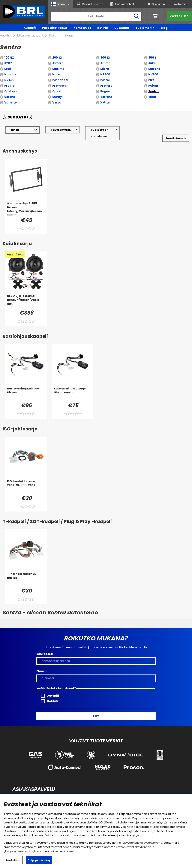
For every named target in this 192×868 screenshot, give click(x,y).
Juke (152, 58)
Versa (57, 97)
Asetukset (13, 860)
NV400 (9, 75)
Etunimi (42, 666)
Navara (10, 69)
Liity (96, 710)
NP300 (105, 69)
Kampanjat (82, 28)
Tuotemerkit (145, 28)
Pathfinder (60, 75)
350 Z (152, 52)
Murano (154, 63)
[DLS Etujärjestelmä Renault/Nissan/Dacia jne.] (26, 296)
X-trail (105, 97)
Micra (105, 63)
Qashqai (11, 86)
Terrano (106, 91)
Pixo (151, 75)
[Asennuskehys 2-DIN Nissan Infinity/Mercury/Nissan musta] (26, 203)
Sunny (57, 91)
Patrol (105, 75)
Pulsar (153, 80)
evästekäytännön (139, 847)
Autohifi (30, 28)
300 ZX (105, 52)
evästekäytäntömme (100, 818)
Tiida (152, 91)
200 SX (57, 52)
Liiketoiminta (181, 4)
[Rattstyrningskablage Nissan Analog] (73, 389)
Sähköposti (45, 648)
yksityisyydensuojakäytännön (24, 851)
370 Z (8, 58)
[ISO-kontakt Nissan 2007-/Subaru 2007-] (26, 481)
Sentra (153, 86)
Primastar (60, 80)
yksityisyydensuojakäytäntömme (139, 843)
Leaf (8, 63)
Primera (106, 80)
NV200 (153, 69)
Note (56, 69)
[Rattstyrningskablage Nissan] (26, 389)
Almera (58, 58)
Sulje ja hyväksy (39, 860)
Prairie (9, 80)
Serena (10, 91)
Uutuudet (122, 28)
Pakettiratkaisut (55, 28)
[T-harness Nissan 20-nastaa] (26, 574)
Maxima (58, 63)
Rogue (105, 86)
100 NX (9, 52)
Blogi (165, 28)
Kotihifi (103, 28)
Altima (105, 58)
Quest (57, 86)
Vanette (10, 97)
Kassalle (180, 16)
